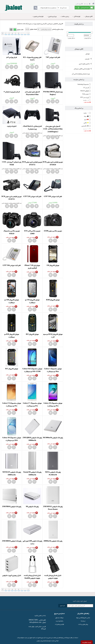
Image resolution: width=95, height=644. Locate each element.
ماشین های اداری (86, 64)
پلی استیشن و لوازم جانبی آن (81, 74)
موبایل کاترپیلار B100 (53, 300)
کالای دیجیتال (88, 16)
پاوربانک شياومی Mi (32, 506)
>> (28, 33)
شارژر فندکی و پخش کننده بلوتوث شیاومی (53, 577)
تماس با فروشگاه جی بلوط (83, 618)
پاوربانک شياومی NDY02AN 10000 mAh (12, 473)
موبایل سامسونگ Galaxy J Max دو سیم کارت (53, 370)
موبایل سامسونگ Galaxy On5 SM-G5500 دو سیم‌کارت (32, 370)
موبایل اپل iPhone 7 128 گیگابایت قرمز (32, 267)
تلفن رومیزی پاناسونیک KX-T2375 (32, 59)
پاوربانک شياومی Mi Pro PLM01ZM (53, 473)
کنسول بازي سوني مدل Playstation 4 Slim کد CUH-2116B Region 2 (53, 129)
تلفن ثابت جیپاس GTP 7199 (53, 196)
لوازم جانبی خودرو (38, 16)
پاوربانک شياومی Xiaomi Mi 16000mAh (32, 473)
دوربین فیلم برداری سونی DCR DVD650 (53, 163)
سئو (50, 641)
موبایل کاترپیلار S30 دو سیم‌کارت (32, 301)
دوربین (89, 59)
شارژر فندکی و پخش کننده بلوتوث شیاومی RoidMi (32, 577)
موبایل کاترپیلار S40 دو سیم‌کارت (12, 301)
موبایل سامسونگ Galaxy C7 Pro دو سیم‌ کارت (32, 404)
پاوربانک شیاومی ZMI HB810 (12, 541)
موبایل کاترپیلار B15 (12, 369)
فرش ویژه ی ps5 (12, 57)
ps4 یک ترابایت (12, 126)
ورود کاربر (79, 4)
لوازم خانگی (76, 16)
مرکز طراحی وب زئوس (43, 641)
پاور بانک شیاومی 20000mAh (53, 541)
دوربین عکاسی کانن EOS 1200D (32, 232)
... (25, 33)
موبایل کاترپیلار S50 (53, 265)
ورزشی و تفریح (52, 16)
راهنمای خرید (59, 621)
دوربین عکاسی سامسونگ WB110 (12, 232)
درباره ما (83, 621)
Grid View (15, 29)
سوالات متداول (59, 618)
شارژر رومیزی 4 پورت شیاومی (12, 575)
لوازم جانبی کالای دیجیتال (83, 69)
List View (11, 29)
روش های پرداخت (83, 624)
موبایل (88, 54)
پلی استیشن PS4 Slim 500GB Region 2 (53, 93)
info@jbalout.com (35, 622)
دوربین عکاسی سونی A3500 (53, 231)
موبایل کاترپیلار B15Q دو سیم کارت (53, 336)
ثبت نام (87, 4)
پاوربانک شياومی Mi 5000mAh (53, 438)
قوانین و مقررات (59, 624)
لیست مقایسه (87, 642)
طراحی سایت (55, 641)
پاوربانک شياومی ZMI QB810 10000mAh (32, 439)
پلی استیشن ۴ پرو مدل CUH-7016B (12, 163)
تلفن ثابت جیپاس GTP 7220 (32, 196)
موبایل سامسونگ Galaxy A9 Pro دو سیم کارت (53, 404)
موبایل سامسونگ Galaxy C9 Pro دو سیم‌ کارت (12, 404)
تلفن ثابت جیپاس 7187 (53, 57)
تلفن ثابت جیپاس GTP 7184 (12, 265)
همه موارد (87, 102)
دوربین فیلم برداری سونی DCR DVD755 (32, 163)
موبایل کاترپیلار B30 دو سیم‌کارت (12, 336)
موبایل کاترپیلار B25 (32, 334)
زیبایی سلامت (64, 16)
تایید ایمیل (62, 606)
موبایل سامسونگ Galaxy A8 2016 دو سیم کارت (12, 439)
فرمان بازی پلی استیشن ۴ (12, 92)
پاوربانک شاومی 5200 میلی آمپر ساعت (32, 542)
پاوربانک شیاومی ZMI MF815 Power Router (53, 508)
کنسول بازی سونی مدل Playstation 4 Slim (32, 93)
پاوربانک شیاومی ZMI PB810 (12, 506)
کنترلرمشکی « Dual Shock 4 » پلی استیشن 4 (32, 128)
